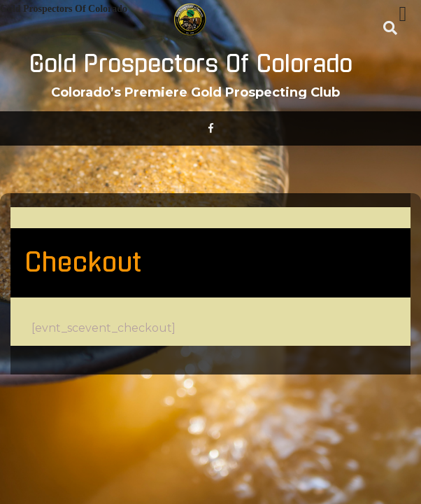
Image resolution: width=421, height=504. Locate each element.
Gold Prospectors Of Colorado (191, 64)
